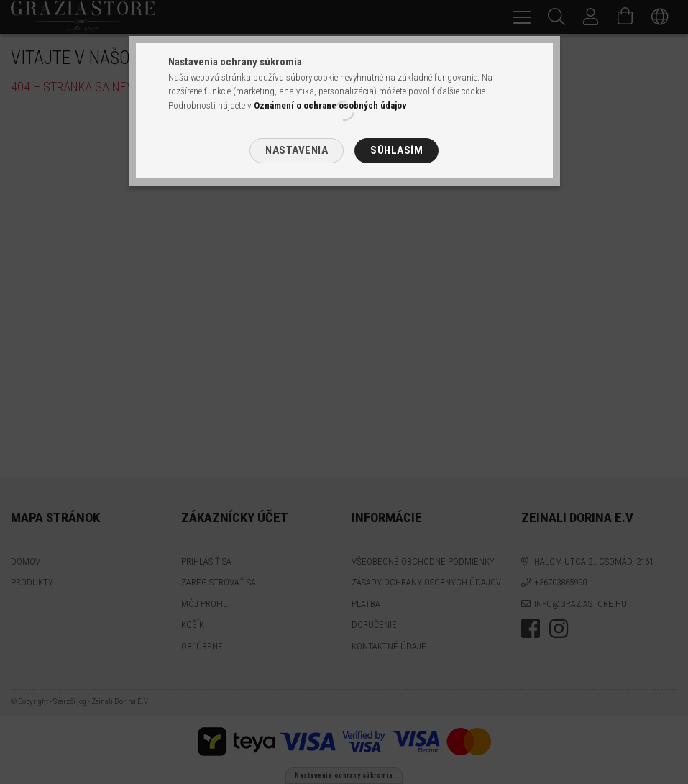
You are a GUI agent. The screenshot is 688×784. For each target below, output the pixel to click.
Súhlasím (396, 150)
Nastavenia (297, 150)
